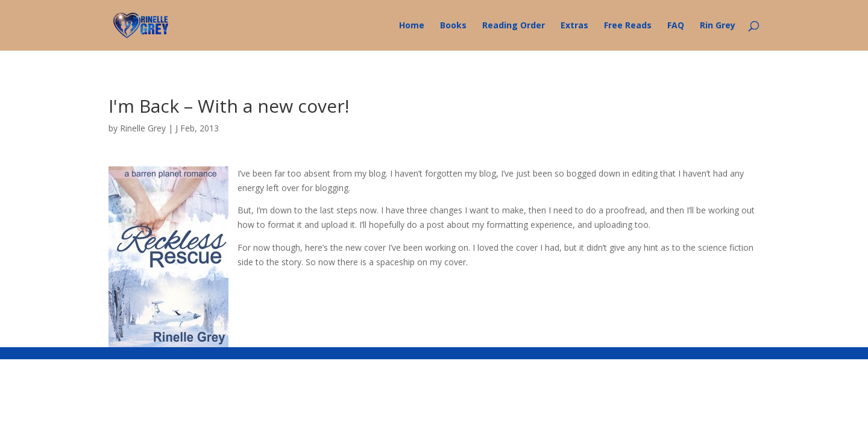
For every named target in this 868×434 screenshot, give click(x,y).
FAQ (676, 26)
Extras (574, 26)
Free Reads (628, 26)
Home (412, 26)
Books (453, 26)
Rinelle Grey (143, 128)
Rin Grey (718, 26)
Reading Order (514, 26)
